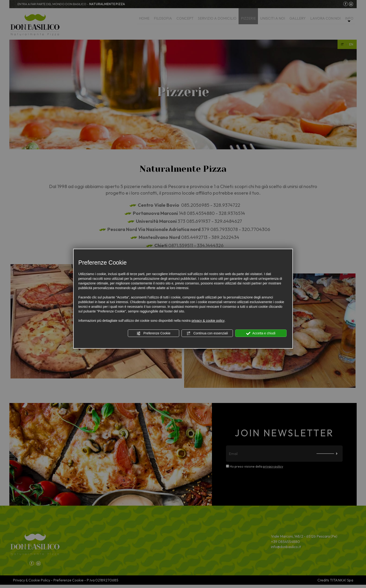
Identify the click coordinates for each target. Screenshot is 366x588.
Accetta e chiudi (261, 333)
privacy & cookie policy (208, 321)
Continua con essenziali (207, 333)
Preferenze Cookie (153, 333)
